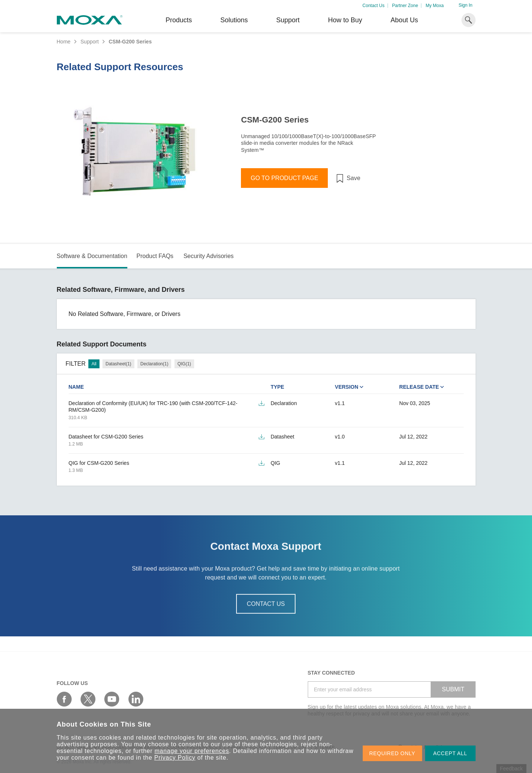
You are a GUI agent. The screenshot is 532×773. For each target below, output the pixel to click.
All (94, 364)
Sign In (465, 5)
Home (64, 42)
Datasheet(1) (118, 364)
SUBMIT (453, 689)
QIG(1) (184, 364)
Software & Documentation (92, 256)
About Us (404, 20)
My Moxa (435, 6)
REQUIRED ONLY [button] (392, 753)
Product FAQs (155, 256)
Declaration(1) (154, 364)
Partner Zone (405, 6)
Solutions (234, 20)
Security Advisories (208, 256)
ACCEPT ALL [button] (450, 753)
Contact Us (373, 6)
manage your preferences (192, 751)
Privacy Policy (175, 758)
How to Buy (345, 20)
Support (288, 20)
